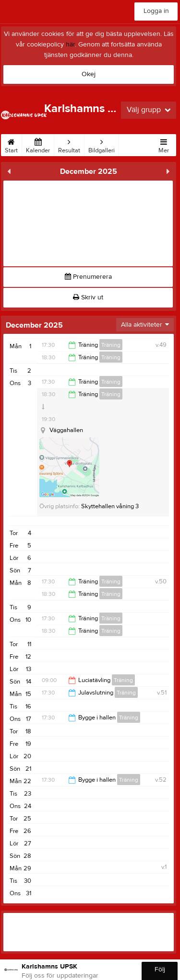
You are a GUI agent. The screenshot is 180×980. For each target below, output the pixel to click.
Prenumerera (88, 277)
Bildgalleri (102, 144)
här (70, 45)
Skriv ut (88, 297)
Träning (111, 345)
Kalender (38, 144)
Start (11, 144)
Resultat (69, 144)
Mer (164, 144)
